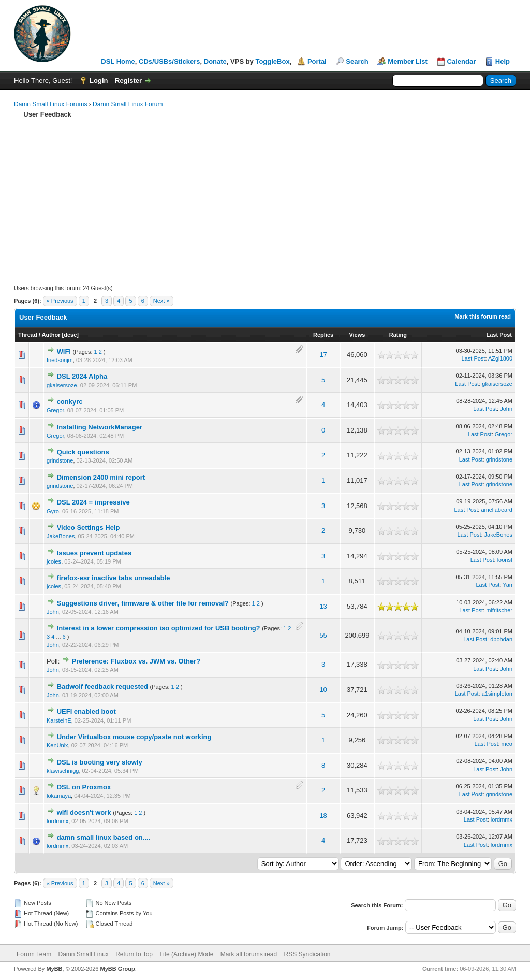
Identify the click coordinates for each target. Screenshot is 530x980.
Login (99, 81)
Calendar (462, 61)
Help (503, 61)
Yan (507, 585)
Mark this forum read (483, 316)
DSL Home (118, 61)
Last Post (499, 335)
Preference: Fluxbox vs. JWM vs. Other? (136, 661)
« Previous (60, 301)
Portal (317, 61)
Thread (28, 335)
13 (323, 606)
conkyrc (70, 402)
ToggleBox (272, 61)
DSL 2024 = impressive (93, 502)
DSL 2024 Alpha (82, 376)
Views (357, 335)
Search (357, 61)
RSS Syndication (307, 954)
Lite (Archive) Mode (186, 954)
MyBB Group (117, 969)
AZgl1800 (500, 358)
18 (323, 816)
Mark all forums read (249, 954)
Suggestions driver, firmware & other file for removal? (143, 603)
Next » (161, 301)
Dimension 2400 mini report (101, 477)
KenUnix (57, 745)
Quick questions (83, 452)
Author (51, 335)
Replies (323, 335)
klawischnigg (63, 771)
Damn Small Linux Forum (128, 104)
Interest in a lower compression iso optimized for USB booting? (159, 628)
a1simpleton (497, 694)
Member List (408, 61)
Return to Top (134, 954)
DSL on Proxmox (84, 787)
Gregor (55, 410)
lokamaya (59, 796)
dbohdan (501, 639)
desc (70, 335)
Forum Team (34, 954)
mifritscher (499, 610)
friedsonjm (60, 360)
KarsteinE (59, 720)
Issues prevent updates (94, 553)
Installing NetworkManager (100, 427)
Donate (215, 61)
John (506, 409)
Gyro (53, 511)
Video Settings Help (89, 528)
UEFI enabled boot (86, 711)
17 (323, 355)
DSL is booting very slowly (100, 762)
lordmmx (57, 821)
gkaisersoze (62, 385)
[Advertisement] (265, 197)
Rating (398, 335)
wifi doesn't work (84, 812)
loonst (505, 560)
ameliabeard (497, 510)
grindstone (60, 460)
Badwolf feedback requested (102, 687)
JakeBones (61, 536)
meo (507, 744)
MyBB (54, 969)
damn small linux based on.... (104, 837)
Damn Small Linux (83, 954)
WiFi (64, 351)
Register (128, 81)
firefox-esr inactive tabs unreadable (114, 578)
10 (323, 690)
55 (323, 635)
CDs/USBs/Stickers (170, 61)
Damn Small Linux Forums (50, 104)
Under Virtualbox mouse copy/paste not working (134, 737)
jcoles (54, 561)
